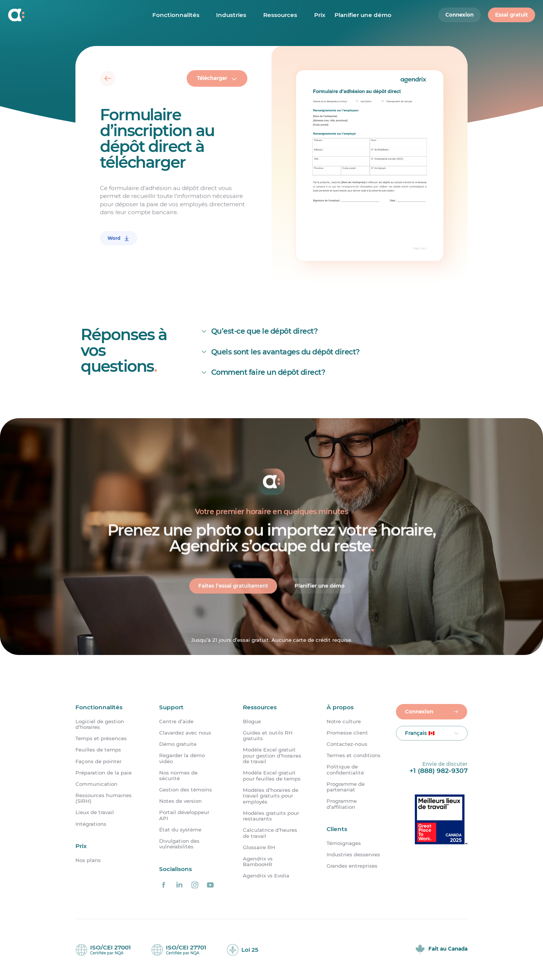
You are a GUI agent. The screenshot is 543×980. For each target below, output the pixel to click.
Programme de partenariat (346, 787)
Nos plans (88, 860)
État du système (180, 830)
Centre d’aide (176, 722)
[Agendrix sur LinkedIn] (179, 885)
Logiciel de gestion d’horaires (100, 724)
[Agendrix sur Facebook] (164, 885)
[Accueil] (57, 15)
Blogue (252, 722)
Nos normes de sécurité (178, 776)
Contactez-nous (347, 744)
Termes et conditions (354, 755)
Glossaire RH (259, 847)
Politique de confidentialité (345, 770)
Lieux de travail (95, 812)
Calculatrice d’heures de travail (270, 833)
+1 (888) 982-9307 (439, 771)
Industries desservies (353, 855)
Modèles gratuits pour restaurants (271, 816)
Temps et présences (101, 738)
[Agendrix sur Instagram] (195, 885)
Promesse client (347, 733)
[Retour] (108, 79)
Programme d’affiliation (342, 804)
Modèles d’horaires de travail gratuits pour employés (271, 796)
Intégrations (91, 824)
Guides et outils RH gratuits (268, 736)
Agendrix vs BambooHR (258, 862)
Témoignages (344, 843)
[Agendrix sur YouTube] (210, 885)
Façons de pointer (98, 761)
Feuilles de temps (98, 750)
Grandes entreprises (352, 866)
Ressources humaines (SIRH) (104, 798)
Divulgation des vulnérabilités (179, 844)
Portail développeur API (184, 815)
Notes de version (180, 801)
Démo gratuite (178, 744)
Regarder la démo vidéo (182, 758)
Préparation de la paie (104, 773)
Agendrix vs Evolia (266, 876)
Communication (96, 784)
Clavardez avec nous (185, 733)
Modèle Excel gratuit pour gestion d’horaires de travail (272, 756)
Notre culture (344, 722)
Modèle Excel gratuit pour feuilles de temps (272, 776)
